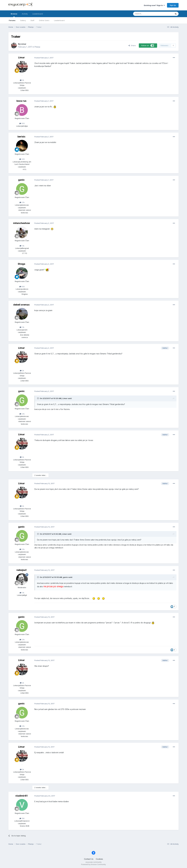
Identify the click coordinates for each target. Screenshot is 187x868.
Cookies (99, 859)
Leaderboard (59, 20)
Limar (24, 44)
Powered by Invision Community (94, 864)
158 (22, 818)
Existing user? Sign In (154, 5)
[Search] (146, 14)
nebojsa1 (21, 570)
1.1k (22, 246)
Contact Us (89, 859)
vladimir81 (21, 796)
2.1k (22, 202)
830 (22, 287)
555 (22, 123)
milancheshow (21, 223)
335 (22, 159)
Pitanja (37, 47)
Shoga (21, 264)
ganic (21, 180)
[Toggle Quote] (38, 398)
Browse (14, 15)
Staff (32, 20)
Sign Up (173, 5)
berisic (21, 137)
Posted (44, 58)
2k (22, 80)
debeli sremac (21, 305)
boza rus (21, 101)
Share (132, 45)
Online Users (44, 20)
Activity (25, 14)
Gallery (23, 20)
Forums (12, 20)
